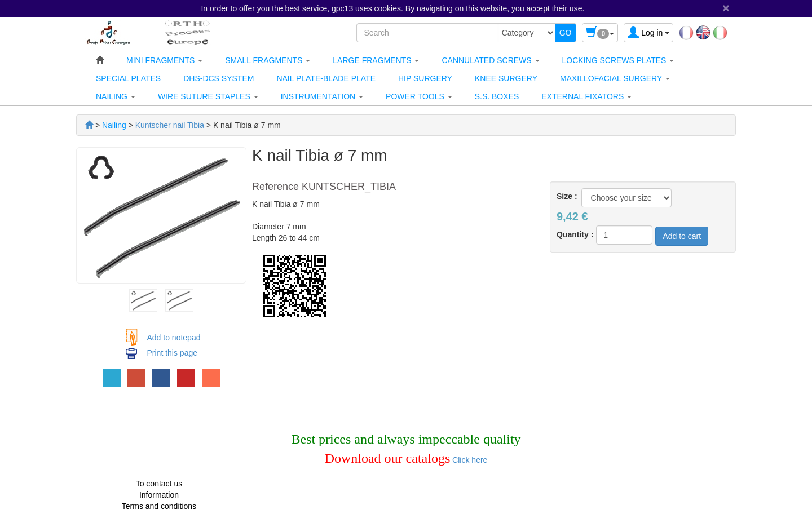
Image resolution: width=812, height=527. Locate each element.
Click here (469, 460)
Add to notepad (174, 338)
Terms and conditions (159, 506)
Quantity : (575, 234)
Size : (567, 196)
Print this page (173, 353)
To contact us (159, 484)
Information (159, 495)
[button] (164, 60)
